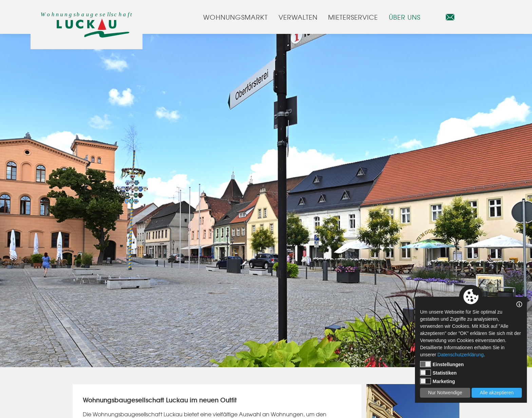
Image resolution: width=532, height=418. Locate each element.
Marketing (438, 381)
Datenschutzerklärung (460, 355)
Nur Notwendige (445, 393)
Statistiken (438, 373)
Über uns (405, 17)
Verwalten (298, 17)
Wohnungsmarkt (235, 17)
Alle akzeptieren (497, 393)
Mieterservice (353, 17)
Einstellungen (442, 364)
